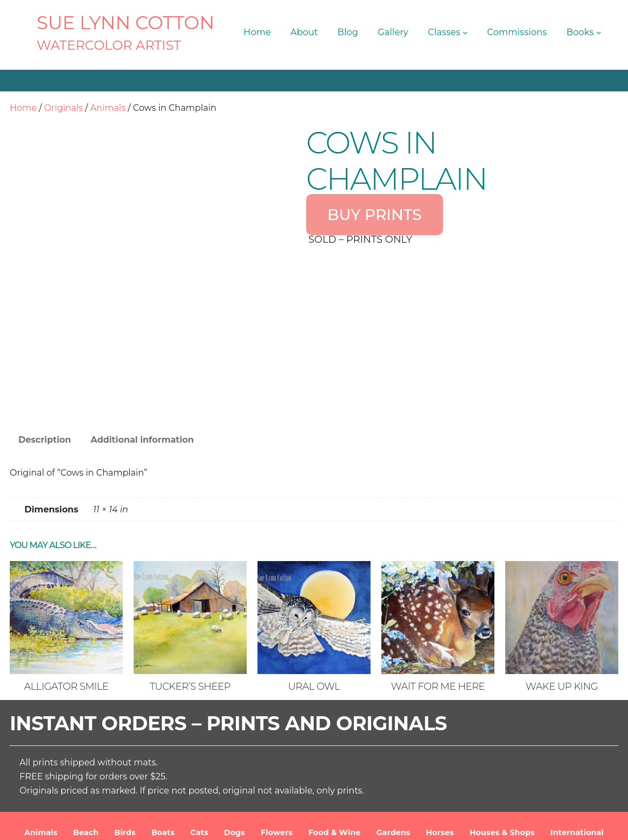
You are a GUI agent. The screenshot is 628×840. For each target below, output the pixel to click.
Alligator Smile (66, 611)
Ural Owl (314, 611)
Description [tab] (45, 364)
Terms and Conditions (423, 823)
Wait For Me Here (438, 611)
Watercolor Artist (109, 45)
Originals (63, 108)
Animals (108, 108)
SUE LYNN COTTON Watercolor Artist (211, 823)
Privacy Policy (502, 823)
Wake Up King (562, 611)
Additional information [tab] (142, 364)
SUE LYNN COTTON (126, 23)
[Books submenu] (599, 32)
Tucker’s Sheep (190, 611)
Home (23, 108)
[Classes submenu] (465, 32)
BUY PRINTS (374, 215)
